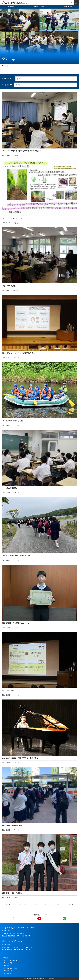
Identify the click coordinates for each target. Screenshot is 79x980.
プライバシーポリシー (11, 960)
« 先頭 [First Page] (7, 904)
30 (25, 904)
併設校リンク (8, 971)
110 (58, 904)
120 (63, 904)
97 (32, 904)
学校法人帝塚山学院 (10, 968)
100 (45, 904)
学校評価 (6, 958)
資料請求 (11, 7)
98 (36, 904)
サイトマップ (8, 973)
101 (50, 904)
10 (16, 904)
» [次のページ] (69, 904)
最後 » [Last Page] (72, 904)
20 (20, 904)
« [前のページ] (10, 904)
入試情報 (39, 7)
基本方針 (6, 966)
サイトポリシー (9, 963)
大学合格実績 (68, 7)
